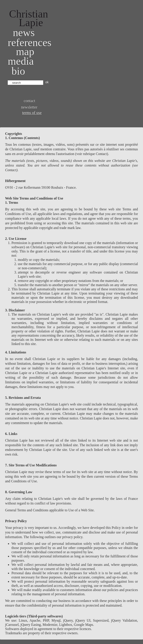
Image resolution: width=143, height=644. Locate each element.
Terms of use (32, 113)
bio (18, 71)
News (24, 32)
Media (21, 61)
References (30, 42)
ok (47, 82)
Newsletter (29, 107)
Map (25, 51)
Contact (29, 101)
